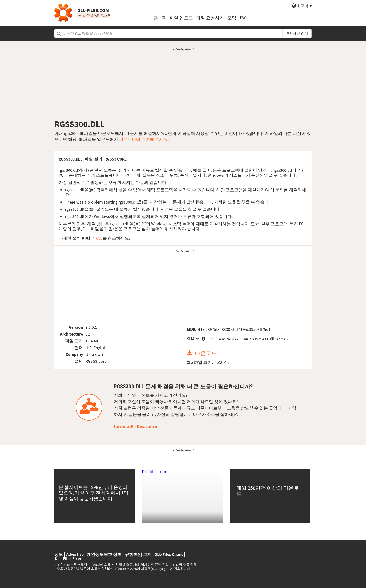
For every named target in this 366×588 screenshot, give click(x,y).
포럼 (232, 18)
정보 (59, 554)
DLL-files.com (154, 471)
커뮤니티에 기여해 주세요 (143, 139)
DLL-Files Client (169, 554)
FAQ (243, 18)
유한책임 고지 (138, 554)
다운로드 (206, 353)
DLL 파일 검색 (297, 33)
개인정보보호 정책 (104, 554)
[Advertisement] (183, 85)
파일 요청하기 (210, 18)
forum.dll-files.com (134, 426)
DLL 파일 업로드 (177, 18)
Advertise (75, 554)
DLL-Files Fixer (68, 559)
